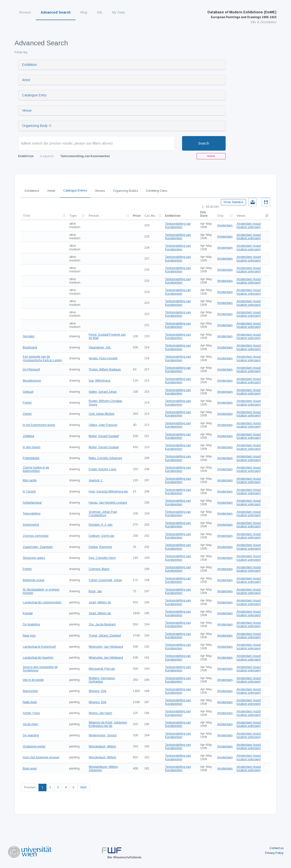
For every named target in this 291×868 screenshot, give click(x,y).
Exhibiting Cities (157, 191)
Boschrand (30, 347)
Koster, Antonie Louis (102, 469)
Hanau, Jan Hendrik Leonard (108, 503)
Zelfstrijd (28, 436)
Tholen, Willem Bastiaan (105, 369)
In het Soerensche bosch (39, 425)
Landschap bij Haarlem (38, 658)
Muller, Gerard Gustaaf (104, 436)
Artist (26, 80)
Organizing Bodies (126, 191)
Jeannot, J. (96, 480)
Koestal (28, 613)
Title (26, 216)
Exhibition (29, 65)
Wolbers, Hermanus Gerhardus (102, 680)
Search (204, 143)
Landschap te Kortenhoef (39, 647)
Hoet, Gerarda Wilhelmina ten (108, 492)
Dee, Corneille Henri (102, 558)
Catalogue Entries (75, 191)
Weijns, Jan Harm (100, 713)
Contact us (276, 848)
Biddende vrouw (34, 580)
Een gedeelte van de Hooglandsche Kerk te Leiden (42, 358)
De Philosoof (31, 369)
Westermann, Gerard (103, 735)
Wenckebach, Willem (102, 746)
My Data (118, 12)
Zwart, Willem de (100, 602)
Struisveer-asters (34, 558)
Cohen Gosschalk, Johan (105, 580)
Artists (51, 191)
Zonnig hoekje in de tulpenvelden (36, 469)
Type (73, 216)
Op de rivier (30, 724)
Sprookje (29, 336)
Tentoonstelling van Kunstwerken (178, 225)
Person (94, 216)
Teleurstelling (32, 514)
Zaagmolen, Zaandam (38, 547)
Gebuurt (28, 392)
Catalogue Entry (34, 95)
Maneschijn (30, 691)
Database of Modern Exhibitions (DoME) (242, 15)
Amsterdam (225, 225)
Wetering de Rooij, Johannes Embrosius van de (108, 724)
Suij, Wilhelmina (99, 381)
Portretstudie (31, 458)
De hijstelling (31, 624)
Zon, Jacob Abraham (102, 624)
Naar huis (29, 636)
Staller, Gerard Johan (103, 392)
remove (211, 156)
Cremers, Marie (99, 569)
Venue (27, 110)
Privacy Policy (274, 853)
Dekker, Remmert (100, 547)
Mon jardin (30, 480)
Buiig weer (30, 768)
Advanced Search (56, 12)
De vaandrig (31, 735)
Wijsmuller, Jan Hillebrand (106, 647)
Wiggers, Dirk (97, 691)
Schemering (31, 525)
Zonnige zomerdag (36, 536)
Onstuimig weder (34, 746)
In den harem (32, 447)
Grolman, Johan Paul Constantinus (103, 514)
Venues (100, 191)
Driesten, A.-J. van (100, 525)
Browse (25, 12)
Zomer (27, 414)
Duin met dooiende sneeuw (41, 757)
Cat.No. (150, 216)
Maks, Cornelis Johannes (105, 458)
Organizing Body (35, 126)
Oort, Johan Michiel (101, 414)
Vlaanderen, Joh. (100, 347)
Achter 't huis (31, 713)
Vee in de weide (33, 680)
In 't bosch (29, 492)
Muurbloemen (32, 381)
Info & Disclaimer (264, 22)
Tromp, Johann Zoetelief (105, 636)
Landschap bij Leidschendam (42, 602)
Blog (84, 12)
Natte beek (30, 702)
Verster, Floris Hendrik (103, 358)
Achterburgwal (32, 503)
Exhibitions (32, 191)
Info (100, 12)
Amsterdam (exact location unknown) (249, 225)
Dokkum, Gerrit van (101, 536)
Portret (27, 403)
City (220, 216)
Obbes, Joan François (103, 425)
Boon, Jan (95, 591)
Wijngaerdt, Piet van (102, 669)
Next (83, 787)
